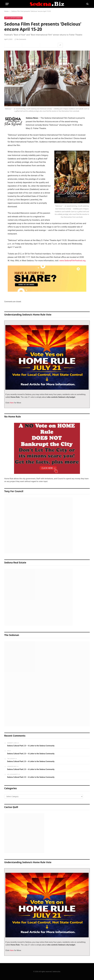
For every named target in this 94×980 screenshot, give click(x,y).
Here (12, 403)
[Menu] (7, 4)
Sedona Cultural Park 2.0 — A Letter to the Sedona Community (31, 746)
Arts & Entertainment (13, 18)
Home (6, 11)
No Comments (20, 39)
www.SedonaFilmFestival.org (72, 261)
